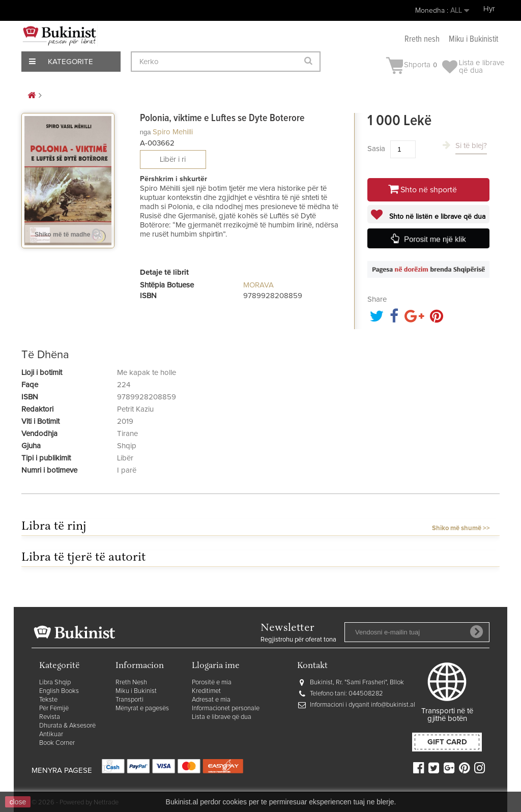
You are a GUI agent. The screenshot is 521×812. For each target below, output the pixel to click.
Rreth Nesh (131, 683)
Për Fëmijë (54, 708)
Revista (50, 717)
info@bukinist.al (393, 705)
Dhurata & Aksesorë (67, 726)
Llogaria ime (216, 666)
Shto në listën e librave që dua (436, 217)
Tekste (48, 700)
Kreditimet (206, 691)
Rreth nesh (422, 39)
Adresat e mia (211, 700)
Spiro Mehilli (173, 132)
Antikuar (51, 734)
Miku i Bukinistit (473, 39)
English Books (59, 691)
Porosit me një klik (436, 239)
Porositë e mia (212, 683)
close (18, 802)
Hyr (489, 9)
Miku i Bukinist (136, 691)
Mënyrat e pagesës (142, 708)
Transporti (129, 700)
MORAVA (258, 285)
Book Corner (57, 743)
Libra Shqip (55, 683)
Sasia (376, 149)
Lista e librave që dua (222, 717)
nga (146, 132)
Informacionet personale (226, 708)
